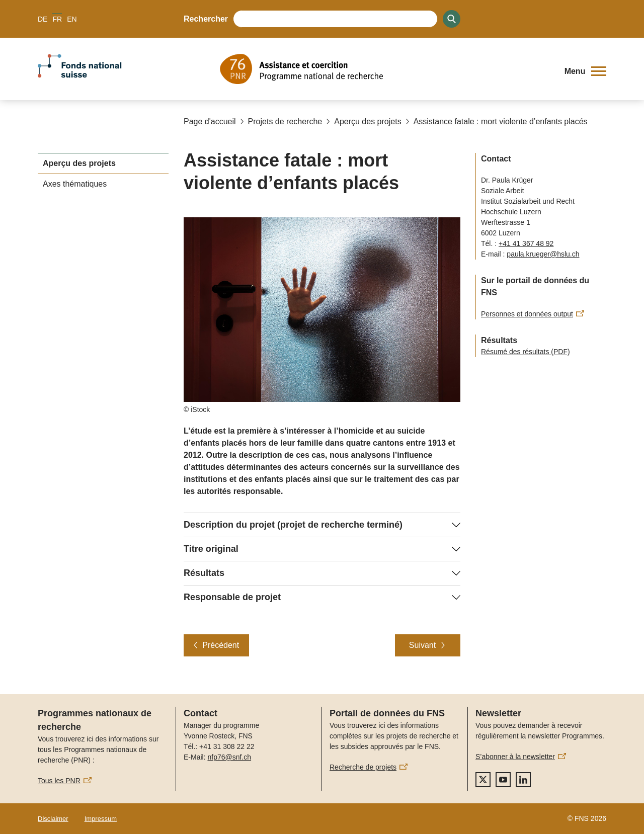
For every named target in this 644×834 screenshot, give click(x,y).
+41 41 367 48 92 (526, 243)
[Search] (452, 19)
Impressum (101, 819)
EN (72, 19)
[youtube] (503, 780)
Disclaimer (53, 819)
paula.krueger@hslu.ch (543, 254)
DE (43, 19)
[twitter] (483, 780)
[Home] (385, 69)
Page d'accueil (210, 121)
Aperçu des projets (364, 121)
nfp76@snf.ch (229, 757)
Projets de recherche (281, 121)
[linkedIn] (523, 780)
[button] (585, 71)
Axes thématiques (75, 184)
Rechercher (206, 19)
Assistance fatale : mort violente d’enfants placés (497, 121)
